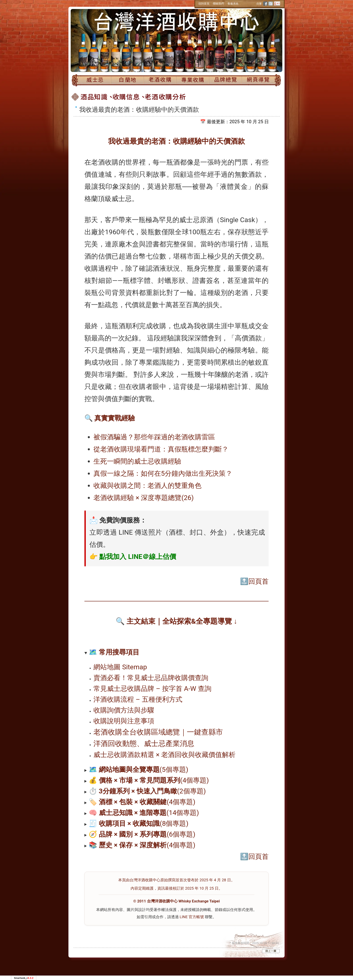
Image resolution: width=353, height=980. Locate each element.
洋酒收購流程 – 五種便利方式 (138, 699)
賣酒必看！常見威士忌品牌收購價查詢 (151, 678)
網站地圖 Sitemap (120, 667)
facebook (266, 4)
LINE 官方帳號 (192, 917)
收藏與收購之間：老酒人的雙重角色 (147, 486)
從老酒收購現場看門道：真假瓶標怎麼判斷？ (161, 449)
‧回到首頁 (204, 4)
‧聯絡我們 (218, 4)
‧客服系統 (233, 4)
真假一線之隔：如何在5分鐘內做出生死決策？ (163, 473)
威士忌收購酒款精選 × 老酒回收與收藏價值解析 (164, 755)
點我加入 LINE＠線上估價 (138, 557)
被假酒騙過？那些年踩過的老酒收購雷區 (154, 437)
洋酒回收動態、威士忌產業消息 (144, 743)
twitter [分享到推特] (271, 4)
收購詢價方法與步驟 (124, 710)
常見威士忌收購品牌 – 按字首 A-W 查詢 (152, 689)
